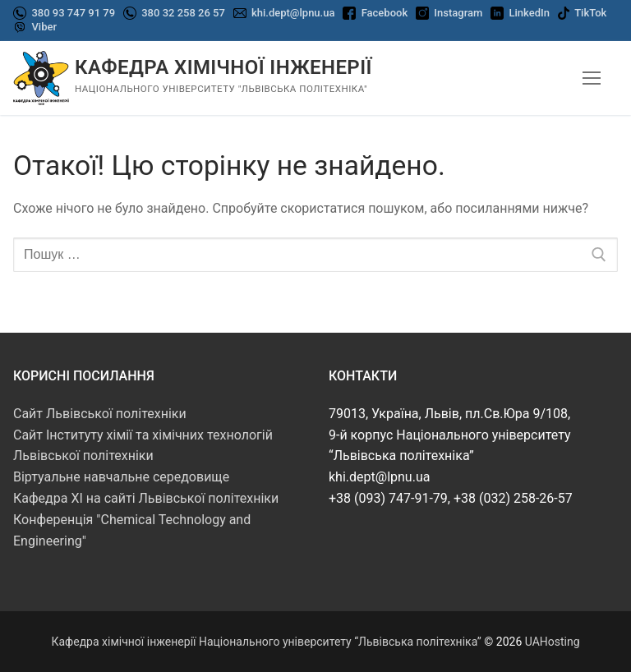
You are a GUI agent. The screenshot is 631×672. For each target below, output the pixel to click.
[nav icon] (592, 78)
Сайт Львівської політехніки (100, 414)
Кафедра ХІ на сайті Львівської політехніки (146, 498)
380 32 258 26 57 (182, 13)
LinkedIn (530, 13)
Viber (44, 27)
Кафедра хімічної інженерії (223, 67)
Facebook (385, 13)
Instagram (458, 13)
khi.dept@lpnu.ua (293, 13)
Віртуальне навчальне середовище (121, 477)
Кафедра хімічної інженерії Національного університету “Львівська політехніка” (266, 642)
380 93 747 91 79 (72, 13)
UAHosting (553, 642)
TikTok (590, 13)
